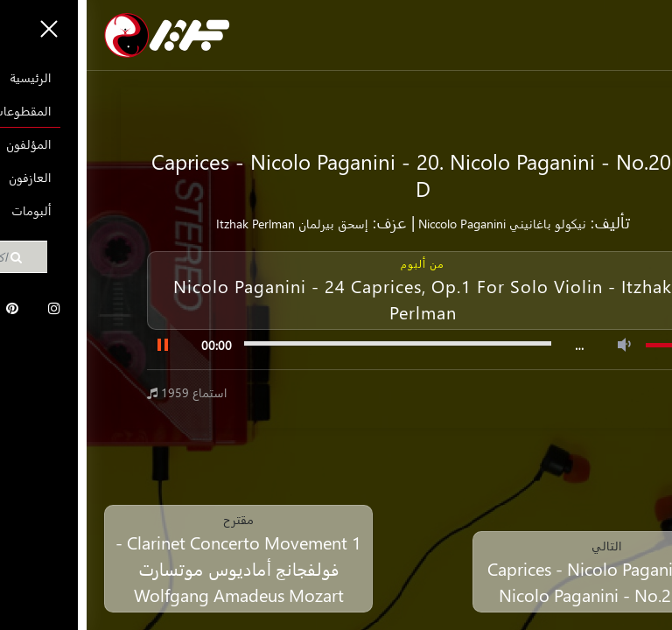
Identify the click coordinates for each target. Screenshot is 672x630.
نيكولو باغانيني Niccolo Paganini (414, 224)
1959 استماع (101, 392)
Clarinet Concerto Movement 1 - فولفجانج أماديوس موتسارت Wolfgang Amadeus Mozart (152, 568)
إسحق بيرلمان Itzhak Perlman (206, 224)
